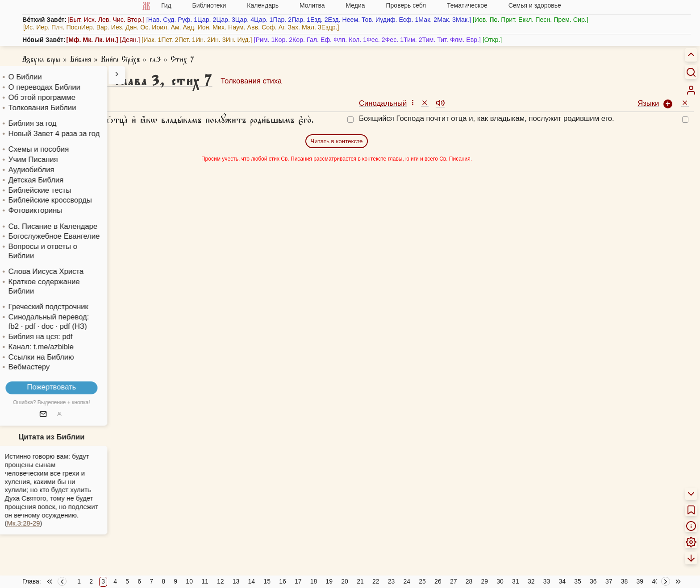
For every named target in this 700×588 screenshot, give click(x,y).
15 (267, 581)
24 (407, 581)
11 (205, 581)
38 (625, 581)
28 (469, 581)
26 (438, 581)
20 (345, 581)
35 (578, 581)
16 (283, 581)
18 (314, 581)
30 (500, 581)
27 (454, 581)
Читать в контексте (336, 141)
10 (189, 581)
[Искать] (691, 72)
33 (547, 581)
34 (562, 581)
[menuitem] (691, 90)
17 (298, 581)
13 (236, 581)
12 (221, 581)
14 (252, 581)
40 (655, 581)
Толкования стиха (251, 81)
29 (485, 581)
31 (516, 581)
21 (360, 581)
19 (329, 581)
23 (392, 581)
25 (422, 581)
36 (593, 581)
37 (609, 581)
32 (531, 581)
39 (640, 581)
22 (376, 581)
